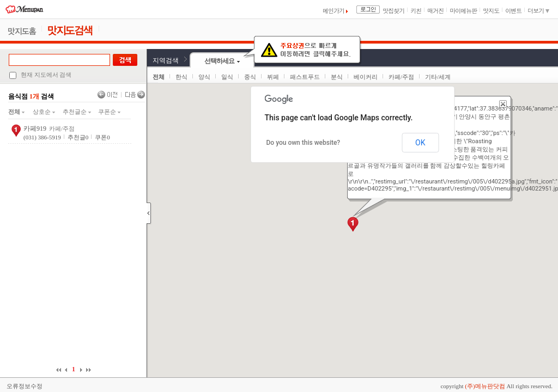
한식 (181, 77)
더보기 (538, 11)
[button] (353, 224)
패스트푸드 (305, 77)
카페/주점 (401, 77)
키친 (416, 11)
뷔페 (273, 77)
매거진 (435, 11)
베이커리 (366, 77)
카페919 (35, 128)
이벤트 (513, 11)
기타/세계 (438, 77)
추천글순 (77, 112)
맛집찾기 (393, 11)
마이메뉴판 (463, 11)
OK (420, 143)
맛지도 (491, 11)
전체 (16, 112)
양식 (204, 77)
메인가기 (335, 11)
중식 (250, 77)
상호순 (44, 112)
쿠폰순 (109, 112)
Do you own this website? (304, 143)
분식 (337, 77)
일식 (227, 77)
